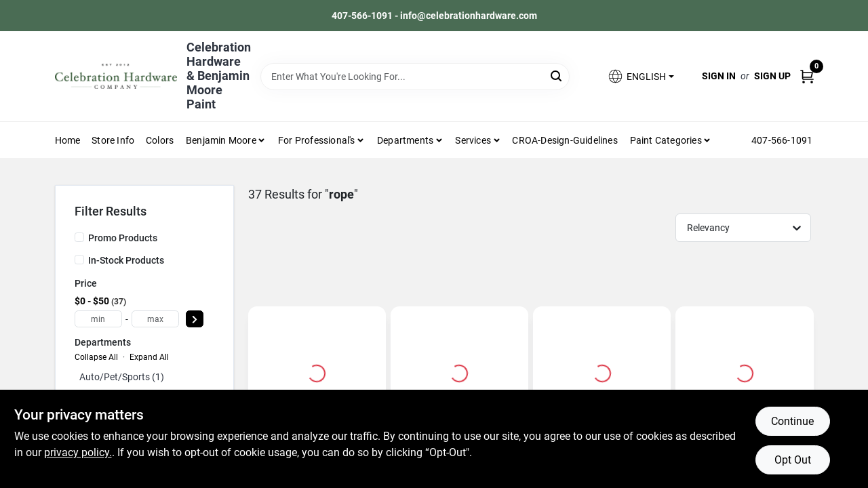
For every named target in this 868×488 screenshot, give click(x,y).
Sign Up (772, 76)
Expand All (149, 357)
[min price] (98, 319)
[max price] (155, 319)
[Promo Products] (79, 237)
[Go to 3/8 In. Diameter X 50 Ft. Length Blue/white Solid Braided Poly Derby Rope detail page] (745, 371)
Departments (405, 140)
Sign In (719, 76)
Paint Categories (666, 140)
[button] (640, 76)
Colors (160, 140)
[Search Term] (415, 77)
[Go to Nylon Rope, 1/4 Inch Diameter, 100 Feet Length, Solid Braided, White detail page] (459, 371)
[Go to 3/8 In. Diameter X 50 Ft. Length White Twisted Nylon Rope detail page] (317, 371)
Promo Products (123, 238)
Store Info (113, 140)
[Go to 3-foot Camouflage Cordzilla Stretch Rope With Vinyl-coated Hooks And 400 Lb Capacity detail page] (602, 371)
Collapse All (96, 357)
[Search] (557, 76)
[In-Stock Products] (79, 260)
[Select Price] (195, 319)
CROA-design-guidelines (565, 140)
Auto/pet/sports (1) (122, 377)
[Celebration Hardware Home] (116, 76)
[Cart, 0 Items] (807, 76)
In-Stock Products (126, 260)
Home (68, 140)
